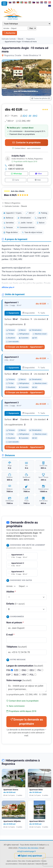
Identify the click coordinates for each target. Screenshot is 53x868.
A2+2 (25, 116)
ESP (10, 675)
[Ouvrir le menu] (4, 4)
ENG (25, 670)
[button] (26, 194)
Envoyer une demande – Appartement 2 (25, 392)
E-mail (10, 635)
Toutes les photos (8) (41, 98)
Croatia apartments (33, 861)
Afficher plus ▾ (8, 287)
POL (33, 675)
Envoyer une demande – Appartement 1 (25, 347)
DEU (33, 670)
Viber (39, 174)
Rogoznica (30, 39)
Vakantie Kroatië (41, 864)
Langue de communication (25, 666)
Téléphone (17, 647)
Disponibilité (29, 313)
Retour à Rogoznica (11, 203)
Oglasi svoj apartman (30, 856)
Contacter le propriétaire (26, 143)
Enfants (15, 604)
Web (38, 180)
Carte (16, 180)
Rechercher (10, 33)
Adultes (11, 592)
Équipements (13, 313)
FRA (10, 670)
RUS (17, 675)
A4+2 (35, 116)
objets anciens (12, 861)
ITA (40, 670)
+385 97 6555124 (14, 169)
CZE (17, 670)
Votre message (19, 680)
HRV (25, 675)
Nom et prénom (15, 623)
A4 (30, 116)
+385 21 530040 (14, 165)
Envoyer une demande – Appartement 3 (25, 447)
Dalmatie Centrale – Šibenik (13, 39)
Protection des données (28, 848)
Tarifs (41, 313)
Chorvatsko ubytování (26, 864)
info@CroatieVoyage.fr (27, 851)
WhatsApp (16, 174)
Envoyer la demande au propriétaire (27, 722)
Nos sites (22, 861)
